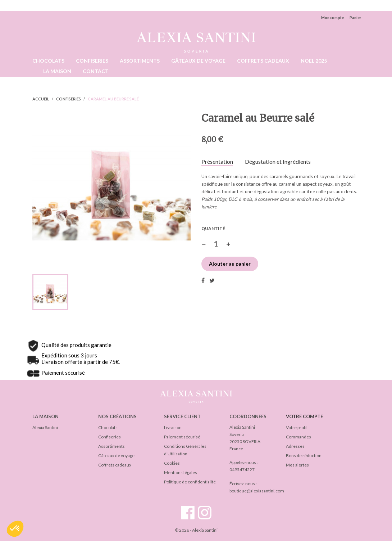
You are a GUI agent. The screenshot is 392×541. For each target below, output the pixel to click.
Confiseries (110, 437)
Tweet (212, 280)
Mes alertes (297, 465)
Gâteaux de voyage (116, 456)
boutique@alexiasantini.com (257, 491)
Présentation (217, 162)
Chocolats (108, 427)
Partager (203, 280)
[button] (15, 529)
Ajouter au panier (230, 264)
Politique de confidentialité (190, 482)
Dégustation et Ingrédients (278, 162)
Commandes (298, 437)
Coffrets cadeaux (115, 465)
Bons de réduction (304, 456)
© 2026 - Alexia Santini (196, 530)
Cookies (172, 463)
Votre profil (297, 427)
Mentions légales (181, 472)
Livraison (173, 427)
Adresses (295, 446)
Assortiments (111, 446)
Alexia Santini (45, 427)
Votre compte (304, 416)
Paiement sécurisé (182, 437)
